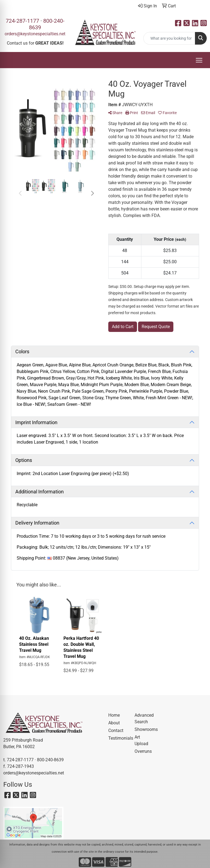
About (114, 723)
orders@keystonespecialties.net (35, 34)
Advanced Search (144, 718)
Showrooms (144, 729)
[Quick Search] (169, 38)
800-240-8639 (50, 760)
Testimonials (118, 738)
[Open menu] (199, 60)
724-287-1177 (22, 21)
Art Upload (141, 740)
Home (114, 715)
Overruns (143, 751)
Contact (116, 730)
